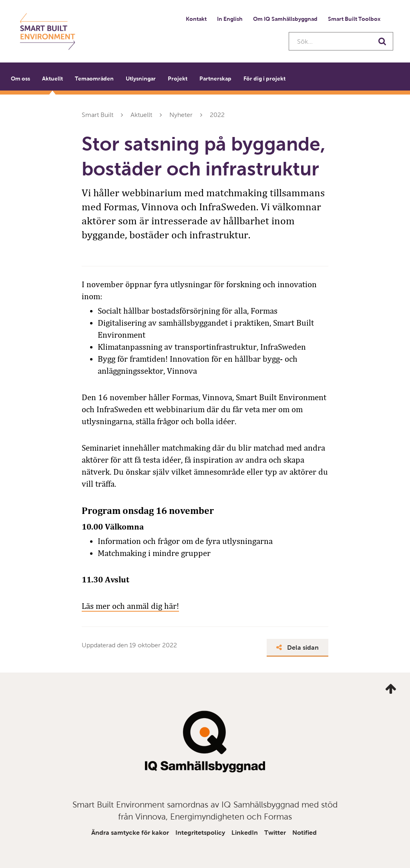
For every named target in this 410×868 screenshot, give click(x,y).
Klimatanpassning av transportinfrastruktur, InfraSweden (202, 347)
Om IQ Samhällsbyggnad (285, 19)
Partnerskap (215, 79)
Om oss (20, 79)
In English (230, 19)
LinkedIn (245, 833)
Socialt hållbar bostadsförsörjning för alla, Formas (188, 311)
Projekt (178, 79)
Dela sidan (298, 647)
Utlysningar (141, 79)
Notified (304, 833)
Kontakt (196, 19)
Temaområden (94, 79)
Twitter (275, 833)
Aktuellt (52, 79)
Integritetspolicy (200, 833)
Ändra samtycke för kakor (130, 833)
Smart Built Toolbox (354, 19)
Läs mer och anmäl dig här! (130, 606)
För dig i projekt (264, 79)
